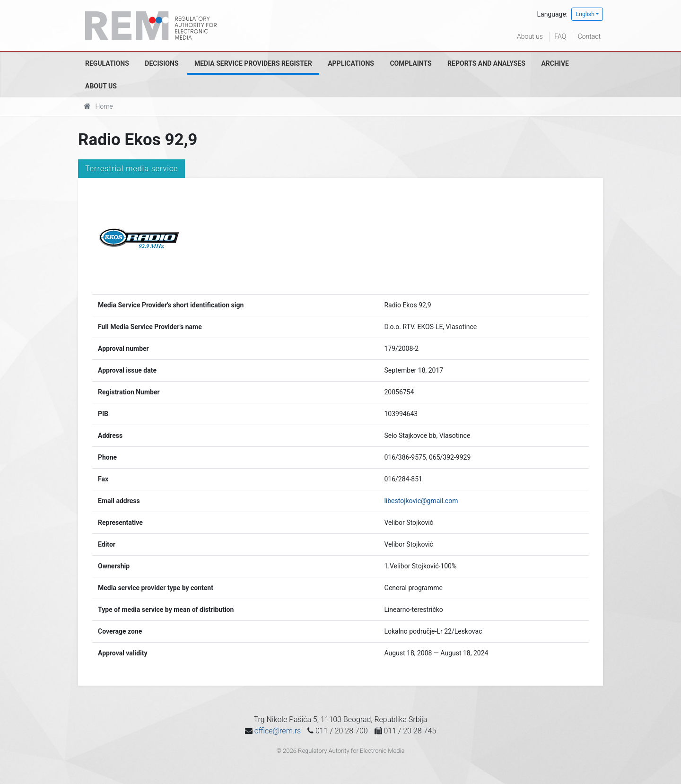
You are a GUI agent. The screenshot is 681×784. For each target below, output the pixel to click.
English (585, 14)
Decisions (162, 63)
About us (530, 36)
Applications (351, 63)
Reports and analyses (486, 63)
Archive (555, 63)
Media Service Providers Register (253, 63)
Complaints (410, 63)
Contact (589, 36)
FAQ (560, 36)
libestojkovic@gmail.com (421, 501)
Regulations (107, 63)
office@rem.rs (278, 731)
